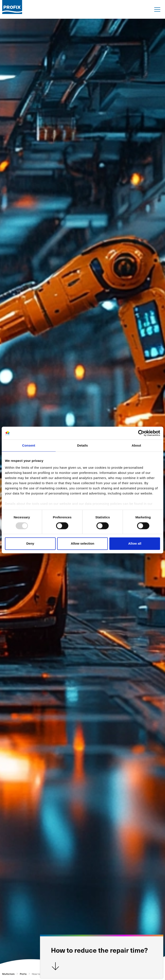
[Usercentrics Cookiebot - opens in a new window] (141, 433)
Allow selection (82, 544)
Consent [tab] (29, 445)
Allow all (135, 544)
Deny (30, 544)
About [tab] (136, 445)
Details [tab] (82, 445)
